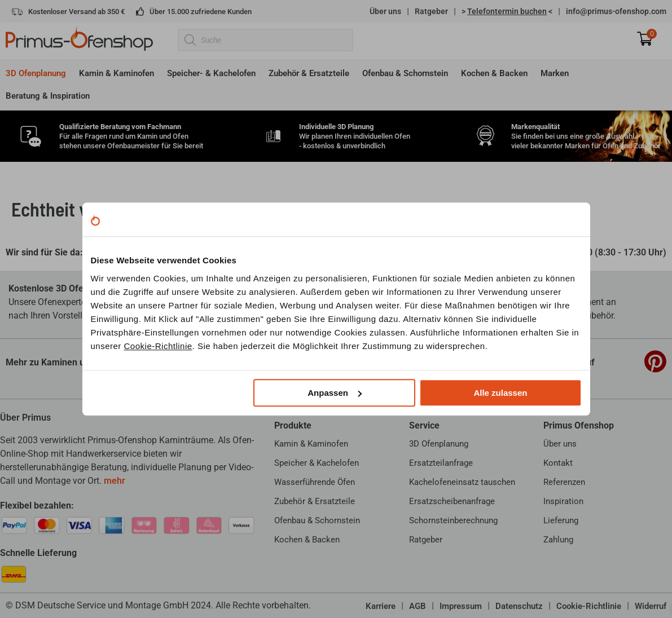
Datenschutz (519, 606)
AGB (418, 606)
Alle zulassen (500, 393)
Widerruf (651, 606)
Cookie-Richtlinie (158, 346)
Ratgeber (431, 11)
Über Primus (25, 418)
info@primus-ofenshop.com (616, 11)
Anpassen (335, 393)
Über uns (385, 11)
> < (507, 11)
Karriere (381, 606)
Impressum (461, 606)
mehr (115, 481)
